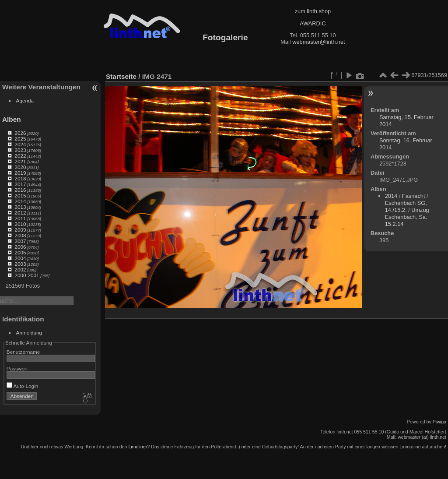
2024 (20, 144)
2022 (20, 156)
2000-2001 (27, 275)
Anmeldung (29, 333)
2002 (20, 269)
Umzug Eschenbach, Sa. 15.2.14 (407, 217)
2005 (20, 252)
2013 (20, 207)
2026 (20, 133)
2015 (20, 195)
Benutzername (23, 352)
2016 (20, 190)
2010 (20, 224)
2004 (20, 258)
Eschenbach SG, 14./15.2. (406, 206)
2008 (20, 235)
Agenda (25, 100)
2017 (20, 184)
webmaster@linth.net (318, 42)
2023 (20, 150)
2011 (20, 218)
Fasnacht (414, 196)
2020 (20, 167)
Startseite (121, 76)
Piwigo (439, 422)
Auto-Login (23, 386)
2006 (20, 247)
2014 (20, 201)
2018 (20, 178)
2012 (20, 213)
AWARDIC (313, 23)
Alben (12, 119)
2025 (20, 139)
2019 (20, 173)
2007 (20, 241)
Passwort (17, 368)
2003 (20, 264)
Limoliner (138, 447)
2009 (20, 230)
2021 (20, 161)
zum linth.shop (313, 11)
